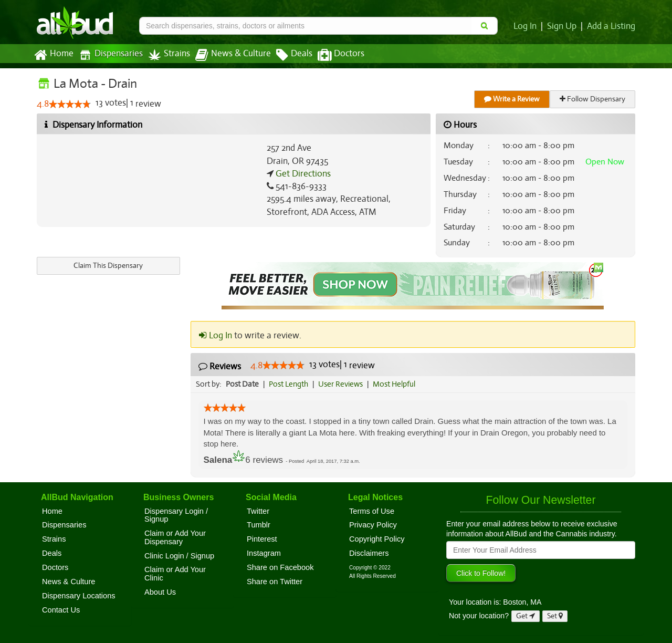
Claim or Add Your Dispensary (175, 537)
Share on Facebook (280, 567)
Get (526, 616)
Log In (527, 26)
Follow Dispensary (593, 99)
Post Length (290, 384)
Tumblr (259, 525)
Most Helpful (397, 384)
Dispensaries (109, 55)
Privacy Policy (373, 525)
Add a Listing (612, 26)
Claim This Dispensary (108, 266)
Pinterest (262, 539)
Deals (286, 55)
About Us (160, 592)
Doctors (332, 55)
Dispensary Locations (79, 596)
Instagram (264, 553)
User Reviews (343, 384)
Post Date (243, 384)
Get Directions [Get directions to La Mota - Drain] (302, 174)
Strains (165, 55)
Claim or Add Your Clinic (175, 574)
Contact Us (61, 610)
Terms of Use (372, 511)
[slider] (70, 105)
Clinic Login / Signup (179, 556)
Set (555, 616)
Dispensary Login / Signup (176, 515)
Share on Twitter (275, 582)
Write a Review (512, 99)
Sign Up (564, 26)
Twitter (258, 511)
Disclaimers (369, 553)
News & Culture (227, 55)
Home (53, 55)
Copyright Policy (377, 539)
